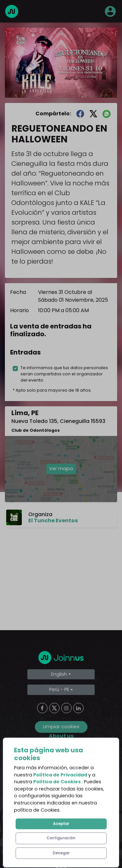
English (59, 674)
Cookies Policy (61, 805)
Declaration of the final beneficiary (61, 818)
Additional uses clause (61, 831)
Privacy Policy (61, 792)
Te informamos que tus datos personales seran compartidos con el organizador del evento (64, 374)
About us (61, 753)
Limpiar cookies (61, 727)
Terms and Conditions (61, 779)
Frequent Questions (61, 766)
